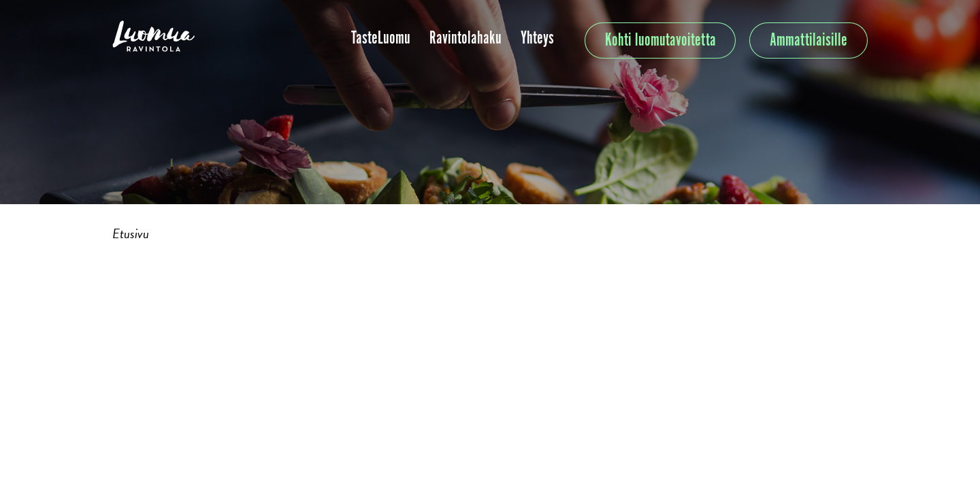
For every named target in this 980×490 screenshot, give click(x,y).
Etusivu (131, 233)
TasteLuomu (381, 38)
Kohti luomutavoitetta (660, 40)
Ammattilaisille (808, 40)
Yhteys (537, 38)
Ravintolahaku (465, 38)
